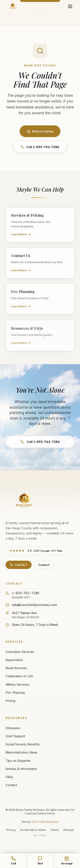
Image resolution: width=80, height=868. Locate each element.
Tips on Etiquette (18, 761)
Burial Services (16, 668)
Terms (55, 830)
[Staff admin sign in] (40, 835)
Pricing (10, 701)
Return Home (40, 131)
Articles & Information (21, 769)
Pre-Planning (15, 693)
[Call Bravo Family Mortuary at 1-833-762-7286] (13, 861)
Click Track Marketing (45, 822)
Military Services (17, 685)
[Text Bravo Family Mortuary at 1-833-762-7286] (40, 861)
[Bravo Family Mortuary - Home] (13, 6)
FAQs (9, 777)
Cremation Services (20, 652)
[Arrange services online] (67, 861)
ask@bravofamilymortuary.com (31, 605)
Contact (44, 565)
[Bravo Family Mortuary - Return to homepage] (25, 501)
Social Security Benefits (23, 744)
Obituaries (13, 728)
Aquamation (14, 660)
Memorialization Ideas (21, 752)
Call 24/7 (19, 565)
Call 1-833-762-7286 (40, 147)
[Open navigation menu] (70, 7)
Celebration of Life (19, 676)
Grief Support (15, 736)
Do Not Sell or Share (33, 830)
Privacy (11, 830)
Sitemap (68, 830)
